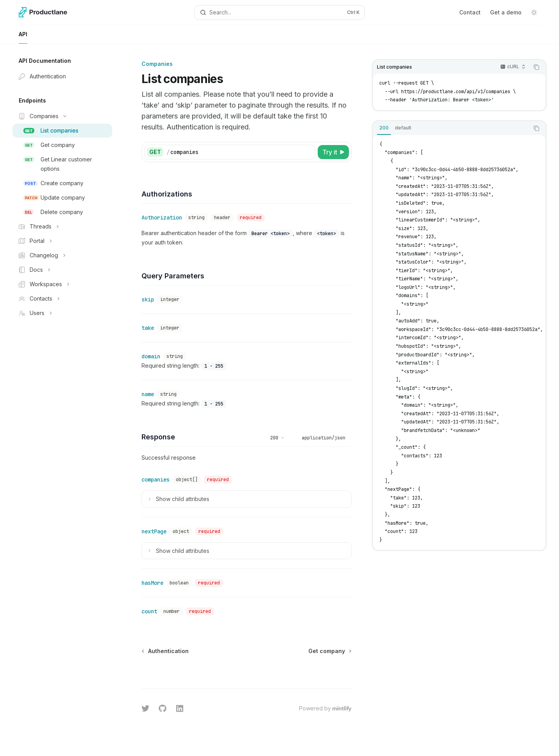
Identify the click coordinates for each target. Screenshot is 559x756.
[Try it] (333, 152)
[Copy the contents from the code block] (536, 67)
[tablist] (451, 128)
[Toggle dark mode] (534, 12)
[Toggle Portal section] (62, 241)
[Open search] (279, 12)
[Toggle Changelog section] (62, 255)
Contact (470, 12)
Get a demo (506, 12)
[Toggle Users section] (62, 313)
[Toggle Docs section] (62, 270)
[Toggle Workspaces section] (62, 284)
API (23, 37)
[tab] (384, 128)
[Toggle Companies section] (62, 116)
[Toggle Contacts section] (62, 299)
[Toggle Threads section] (62, 227)
